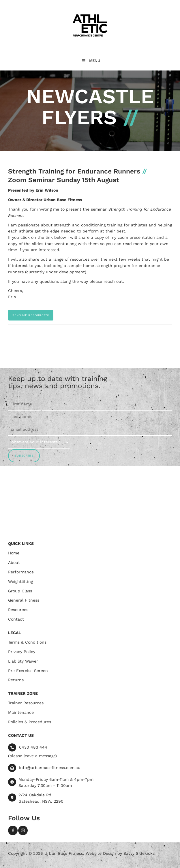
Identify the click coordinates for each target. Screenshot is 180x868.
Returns (16, 680)
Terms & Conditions (27, 642)
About (14, 562)
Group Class (20, 591)
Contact (16, 619)
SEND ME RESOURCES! (26, 313)
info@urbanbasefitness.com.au (50, 767)
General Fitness (24, 600)
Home (14, 553)
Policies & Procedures (30, 722)
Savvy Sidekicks (139, 853)
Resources (18, 610)
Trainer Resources (26, 703)
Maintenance (21, 712)
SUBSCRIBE (24, 456)
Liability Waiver (23, 661)
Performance (21, 572)
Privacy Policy (22, 652)
